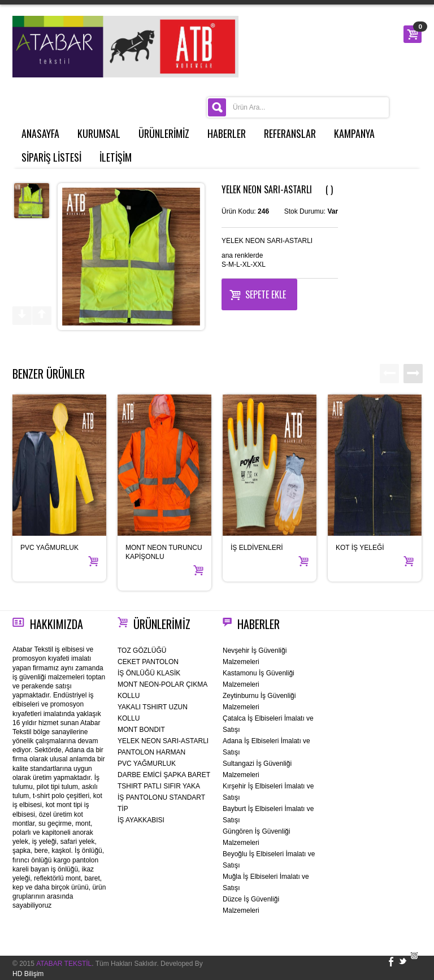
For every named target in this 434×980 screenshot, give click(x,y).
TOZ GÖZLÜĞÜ (142, 651)
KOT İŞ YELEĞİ (360, 548)
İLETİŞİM (116, 157)
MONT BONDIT (141, 730)
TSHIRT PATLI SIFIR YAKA (159, 786)
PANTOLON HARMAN (151, 752)
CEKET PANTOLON (148, 662)
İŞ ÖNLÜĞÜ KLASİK (149, 673)
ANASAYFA (40, 133)
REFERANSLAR (290, 133)
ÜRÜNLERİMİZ (164, 133)
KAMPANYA (354, 133)
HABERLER (227, 133)
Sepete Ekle (258, 293)
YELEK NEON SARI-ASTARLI (163, 741)
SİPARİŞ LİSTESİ (51, 157)
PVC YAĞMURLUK (49, 548)
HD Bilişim (28, 974)
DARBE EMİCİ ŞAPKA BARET (164, 775)
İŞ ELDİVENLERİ (257, 548)
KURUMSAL (99, 133)
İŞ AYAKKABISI (141, 820)
